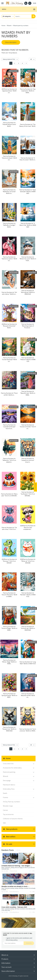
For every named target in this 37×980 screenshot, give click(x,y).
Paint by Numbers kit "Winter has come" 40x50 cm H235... (28, 259)
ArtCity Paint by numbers (11, 802)
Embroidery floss (9, 789)
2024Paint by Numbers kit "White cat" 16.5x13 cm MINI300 (28, 561)
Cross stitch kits (8, 764)
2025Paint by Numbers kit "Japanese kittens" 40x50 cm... (9, 91)
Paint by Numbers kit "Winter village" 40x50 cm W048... (9, 662)
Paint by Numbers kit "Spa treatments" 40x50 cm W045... (28, 91)
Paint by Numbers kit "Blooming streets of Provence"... (28, 326)
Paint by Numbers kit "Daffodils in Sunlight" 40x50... (9, 225)
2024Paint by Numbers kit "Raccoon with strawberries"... (28, 527)
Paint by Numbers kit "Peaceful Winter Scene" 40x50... (9, 124)
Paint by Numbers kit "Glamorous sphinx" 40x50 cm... (9, 259)
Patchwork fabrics (9, 785)
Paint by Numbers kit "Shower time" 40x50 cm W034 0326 (9, 729)
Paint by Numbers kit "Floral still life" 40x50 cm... (9, 394)
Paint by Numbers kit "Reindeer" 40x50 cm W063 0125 (28, 595)
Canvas (5, 810)
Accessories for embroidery (12, 768)
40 (33, 59)
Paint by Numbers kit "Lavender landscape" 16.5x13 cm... (9, 427)
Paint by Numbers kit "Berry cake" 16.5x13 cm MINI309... (9, 495)
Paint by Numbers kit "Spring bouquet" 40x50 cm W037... (9, 695)
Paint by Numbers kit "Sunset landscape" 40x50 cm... (9, 359)
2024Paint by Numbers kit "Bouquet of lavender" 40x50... (9, 326)
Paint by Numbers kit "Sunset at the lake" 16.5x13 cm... (28, 427)
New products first (11, 59)
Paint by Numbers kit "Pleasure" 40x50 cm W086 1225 (28, 359)
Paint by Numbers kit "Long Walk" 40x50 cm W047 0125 (28, 663)
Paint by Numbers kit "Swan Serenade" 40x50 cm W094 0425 (28, 192)
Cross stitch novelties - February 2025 (14, 907)
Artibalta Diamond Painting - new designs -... (17, 866)
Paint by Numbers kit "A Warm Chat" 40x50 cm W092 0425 (28, 225)
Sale (4, 823)
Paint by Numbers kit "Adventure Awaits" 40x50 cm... (9, 158)
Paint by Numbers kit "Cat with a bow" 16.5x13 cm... (9, 528)
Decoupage (7, 780)
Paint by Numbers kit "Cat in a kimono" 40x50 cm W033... (28, 730)
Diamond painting (9, 772)
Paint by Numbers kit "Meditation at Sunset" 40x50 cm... (9, 192)
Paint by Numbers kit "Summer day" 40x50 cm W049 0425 (28, 628)
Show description (11, 42)
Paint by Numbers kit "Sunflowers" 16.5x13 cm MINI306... (28, 494)
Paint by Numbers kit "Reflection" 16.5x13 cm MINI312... (9, 460)
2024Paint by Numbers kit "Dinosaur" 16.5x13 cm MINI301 (9, 561)
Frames (5, 797)
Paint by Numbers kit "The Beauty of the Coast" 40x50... (28, 125)
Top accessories (8, 814)
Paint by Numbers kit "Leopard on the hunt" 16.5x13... (28, 460)
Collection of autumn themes (13, 819)
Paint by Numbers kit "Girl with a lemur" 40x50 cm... (9, 293)
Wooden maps (8, 806)
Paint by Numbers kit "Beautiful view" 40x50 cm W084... (28, 393)
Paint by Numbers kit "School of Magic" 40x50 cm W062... (9, 628)
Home (8, 758)
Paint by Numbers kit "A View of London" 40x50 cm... (28, 159)
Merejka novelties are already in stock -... (15, 886)
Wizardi (6, 776)
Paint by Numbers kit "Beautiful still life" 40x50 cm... (28, 695)
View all (18, 850)
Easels (5, 793)
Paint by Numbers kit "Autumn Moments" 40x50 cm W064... (9, 595)
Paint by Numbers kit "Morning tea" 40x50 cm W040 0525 (28, 292)
